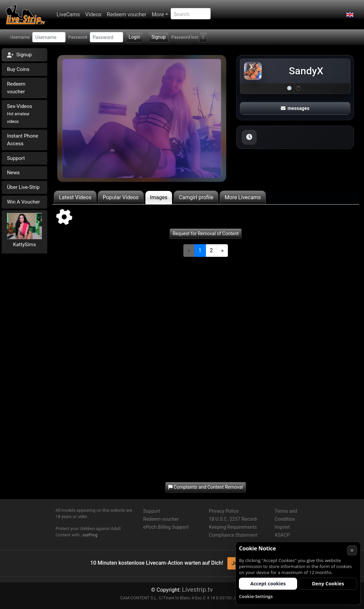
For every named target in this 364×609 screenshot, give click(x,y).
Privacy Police (224, 511)
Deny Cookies (328, 584)
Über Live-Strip (23, 187)
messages (295, 108)
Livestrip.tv (197, 590)
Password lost (185, 37)
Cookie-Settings (256, 596)
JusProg (90, 535)
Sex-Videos (19, 114)
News (13, 173)
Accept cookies (268, 584)
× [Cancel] (352, 550)
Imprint (282, 527)
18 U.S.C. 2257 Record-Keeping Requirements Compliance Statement (233, 527)
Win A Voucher (23, 202)
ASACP (282, 535)
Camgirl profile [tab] (196, 197)
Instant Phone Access (23, 140)
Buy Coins (18, 69)
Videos (93, 14)
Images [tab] (159, 197)
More (158, 14)
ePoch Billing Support (166, 527)
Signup (159, 37)
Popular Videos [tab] (121, 197)
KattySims (24, 245)
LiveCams (68, 14)
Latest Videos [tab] (75, 197)
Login (135, 37)
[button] (350, 15)
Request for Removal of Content (206, 234)
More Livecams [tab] (243, 197)
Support (16, 158)
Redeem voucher (127, 14)
